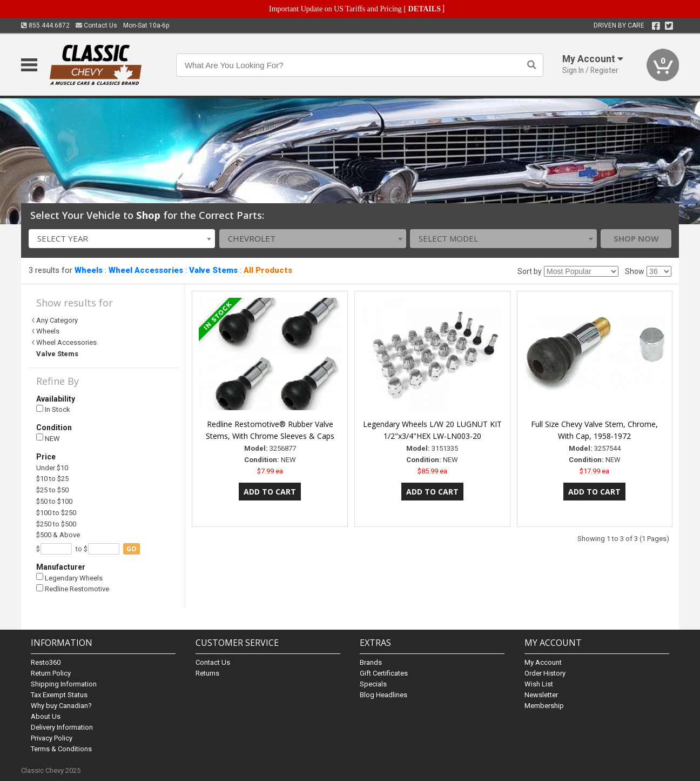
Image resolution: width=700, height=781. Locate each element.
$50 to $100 (54, 501)
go (132, 549)
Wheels (89, 270)
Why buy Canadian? (61, 706)
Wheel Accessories (146, 270)
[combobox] (122, 239)
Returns (207, 673)
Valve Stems (213, 270)
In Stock (53, 409)
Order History (545, 673)
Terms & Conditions (61, 749)
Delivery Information (62, 727)
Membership (544, 706)
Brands (371, 662)
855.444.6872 (45, 25)
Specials (373, 684)
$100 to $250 (56, 513)
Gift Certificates (384, 673)
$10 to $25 (52, 479)
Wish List (539, 684)
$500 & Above (58, 535)
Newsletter (541, 695)
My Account (543, 662)
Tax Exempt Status (59, 695)
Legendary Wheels (69, 578)
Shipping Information (64, 684)
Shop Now (636, 238)
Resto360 (46, 662)
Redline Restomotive (73, 589)
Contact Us (96, 25)
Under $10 (52, 468)
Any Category (57, 320)
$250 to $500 (56, 524)
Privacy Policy (52, 738)
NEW (48, 438)
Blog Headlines (383, 695)
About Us (46, 716)
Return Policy (51, 673)
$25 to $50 (52, 490)
